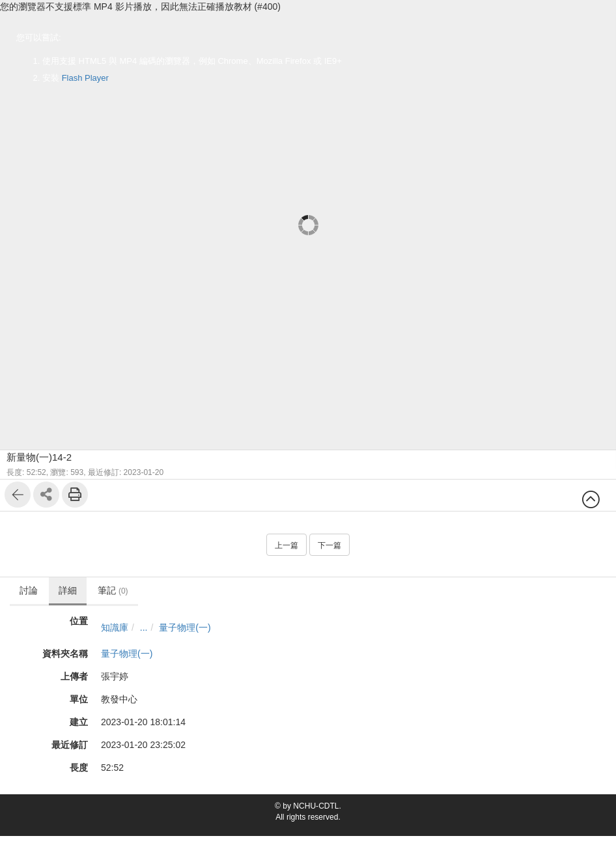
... (144, 627)
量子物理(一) (185, 627)
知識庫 (115, 627)
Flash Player (85, 78)
